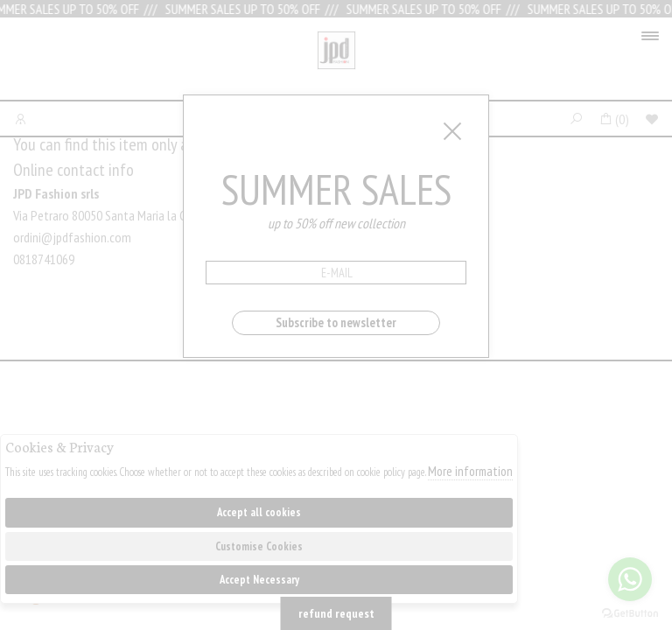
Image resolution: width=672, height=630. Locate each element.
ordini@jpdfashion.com (72, 237)
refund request (336, 613)
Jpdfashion (336, 63)
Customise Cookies (259, 546)
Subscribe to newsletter (336, 322)
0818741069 (44, 259)
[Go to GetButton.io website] (630, 612)
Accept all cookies (259, 512)
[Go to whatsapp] (630, 579)
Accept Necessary (259, 580)
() (614, 119)
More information (470, 471)
